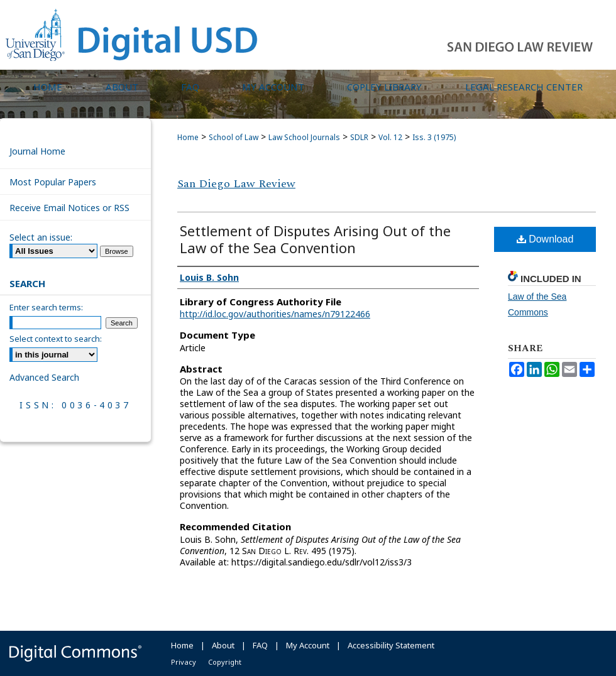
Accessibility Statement (391, 645)
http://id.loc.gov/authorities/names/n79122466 (275, 314)
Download (545, 239)
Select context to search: (56, 339)
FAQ (260, 645)
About (223, 645)
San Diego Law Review (236, 184)
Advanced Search (44, 377)
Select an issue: (41, 237)
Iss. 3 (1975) (434, 137)
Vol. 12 (390, 137)
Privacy (184, 662)
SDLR (359, 137)
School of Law (234, 137)
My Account (308, 645)
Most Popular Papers (53, 182)
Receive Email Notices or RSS (69, 208)
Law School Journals (304, 137)
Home (188, 137)
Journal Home (37, 151)
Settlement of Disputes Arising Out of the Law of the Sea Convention (315, 239)
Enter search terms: (46, 307)
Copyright (225, 662)
